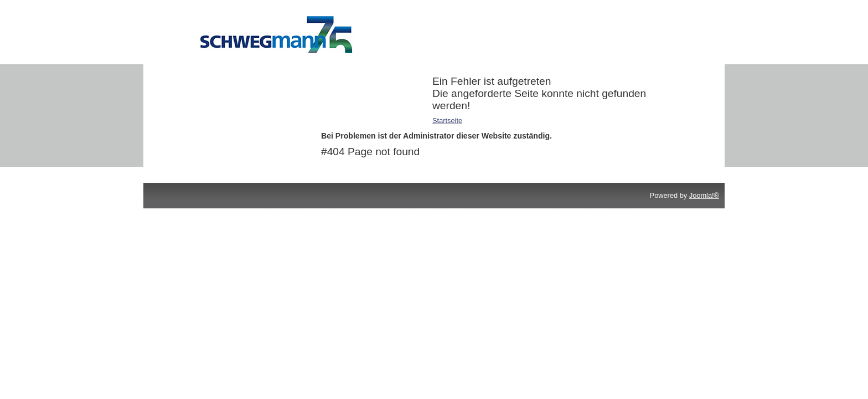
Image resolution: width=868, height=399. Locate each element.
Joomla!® (704, 195)
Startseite (447, 121)
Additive (195, 67)
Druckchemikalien (211, 81)
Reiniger (196, 96)
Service (195, 110)
